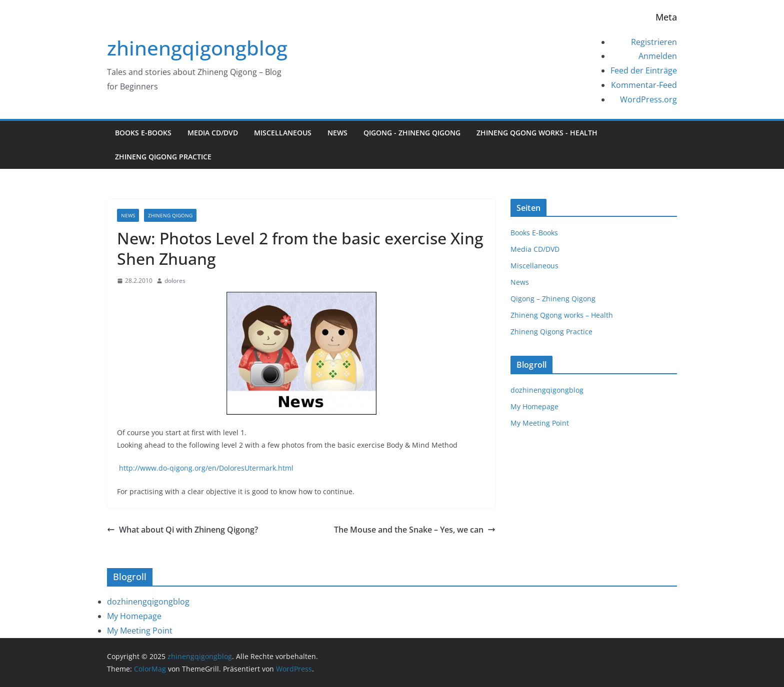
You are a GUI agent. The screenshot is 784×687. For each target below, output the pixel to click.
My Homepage (534, 406)
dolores (175, 281)
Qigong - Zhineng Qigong (412, 133)
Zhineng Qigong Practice (163, 157)
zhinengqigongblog (197, 48)
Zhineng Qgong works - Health (537, 133)
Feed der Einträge (644, 70)
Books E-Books (143, 133)
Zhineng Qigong (170, 215)
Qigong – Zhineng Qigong (553, 299)
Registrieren (654, 42)
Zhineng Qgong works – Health (562, 315)
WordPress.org (648, 99)
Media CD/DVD (213, 133)
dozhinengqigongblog (547, 390)
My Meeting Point (540, 423)
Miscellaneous (283, 133)
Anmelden (658, 56)
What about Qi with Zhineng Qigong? (182, 530)
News (337, 133)
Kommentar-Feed (644, 85)
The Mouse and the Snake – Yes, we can (415, 530)
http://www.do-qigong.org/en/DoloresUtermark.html (205, 468)
